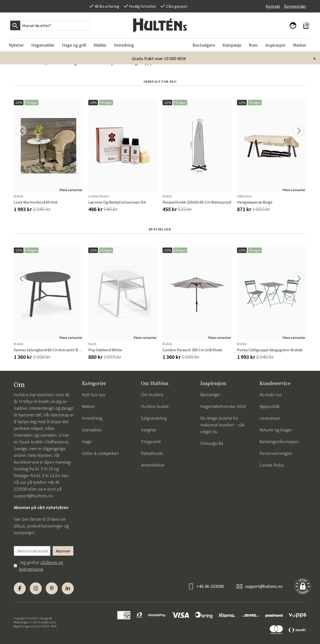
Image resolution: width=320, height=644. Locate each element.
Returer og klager (276, 430)
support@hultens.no (33, 496)
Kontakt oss (271, 395)
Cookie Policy (272, 465)
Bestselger (210, 395)
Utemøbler (92, 430)
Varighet (149, 430)
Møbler (88, 406)
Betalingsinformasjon (279, 442)
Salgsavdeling (154, 418)
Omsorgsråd (212, 443)
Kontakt (273, 6)
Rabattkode (152, 453)
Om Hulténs (152, 395)
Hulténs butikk (155, 406)
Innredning (92, 418)
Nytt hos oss (93, 395)
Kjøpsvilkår (270, 406)
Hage (87, 442)
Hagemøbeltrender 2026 (223, 406)
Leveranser (270, 418)
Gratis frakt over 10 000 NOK (159, 59)
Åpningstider (295, 6)
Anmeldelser (153, 465)
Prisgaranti (151, 442)
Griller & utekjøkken (100, 453)
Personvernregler (276, 453)
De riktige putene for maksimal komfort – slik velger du (222, 425)
